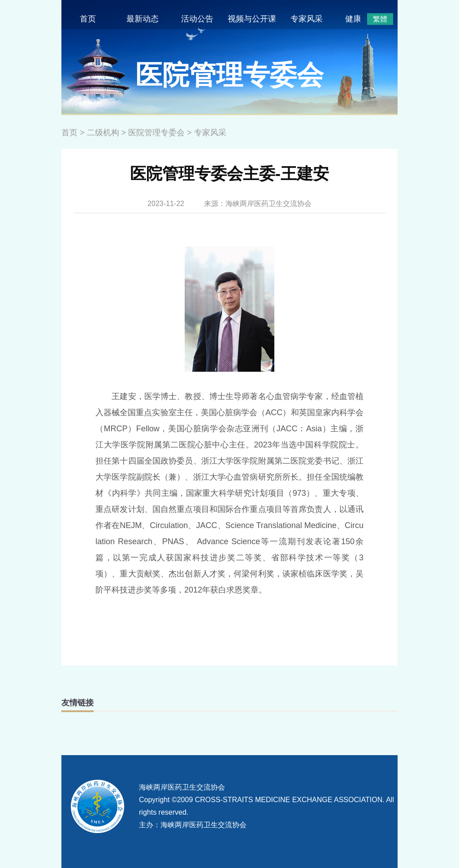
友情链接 (78, 703)
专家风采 (307, 19)
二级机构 (103, 133)
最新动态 (143, 19)
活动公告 (197, 19)
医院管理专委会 (156, 133)
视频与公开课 (252, 19)
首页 (88, 19)
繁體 (380, 19)
